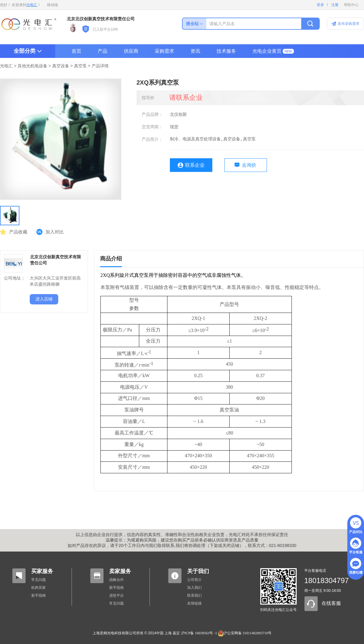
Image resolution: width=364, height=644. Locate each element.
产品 (103, 51)
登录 (320, 5)
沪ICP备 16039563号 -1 (199, 633)
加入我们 (194, 588)
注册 (335, 5)
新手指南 (39, 595)
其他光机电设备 (32, 66)
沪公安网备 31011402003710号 (245, 633)
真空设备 (61, 66)
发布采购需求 (349, 24)
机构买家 (39, 588)
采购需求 (164, 51)
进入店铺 (44, 299)
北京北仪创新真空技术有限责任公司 (101, 19)
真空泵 (80, 66)
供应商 (131, 51)
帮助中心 (351, 5)
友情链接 (194, 603)
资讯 (195, 51)
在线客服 (331, 603)
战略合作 (116, 580)
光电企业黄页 (267, 51)
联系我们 (194, 595)
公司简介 (194, 580)
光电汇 (32, 5)
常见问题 (39, 580)
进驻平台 (116, 595)
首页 (76, 51)
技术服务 (226, 51)
